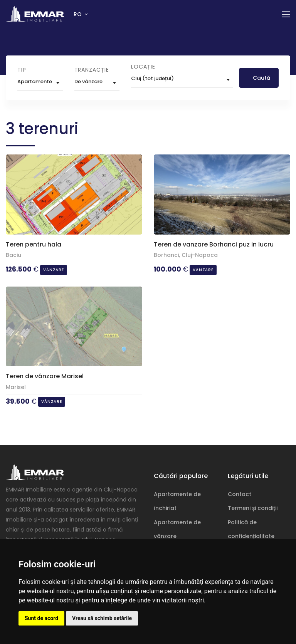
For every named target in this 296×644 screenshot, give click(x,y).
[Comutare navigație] (286, 14)
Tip (22, 70)
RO (78, 14)
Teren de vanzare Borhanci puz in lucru (214, 244)
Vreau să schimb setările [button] (102, 618)
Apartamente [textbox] (35, 81)
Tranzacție (92, 70)
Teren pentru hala (34, 244)
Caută (262, 78)
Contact (240, 494)
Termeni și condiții (253, 508)
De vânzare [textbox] (88, 81)
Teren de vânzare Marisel (45, 376)
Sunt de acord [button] (41, 618)
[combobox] (40, 83)
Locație (143, 67)
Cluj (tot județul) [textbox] (152, 78)
